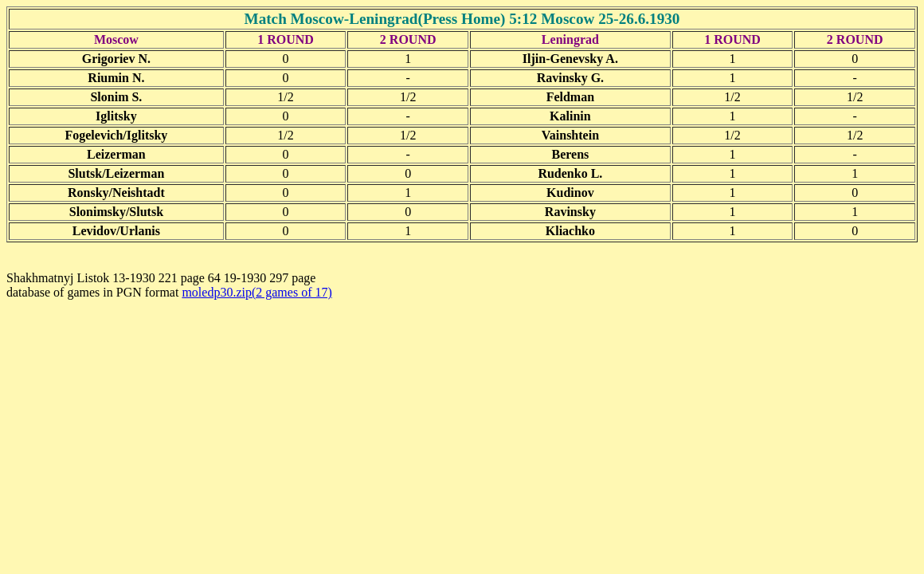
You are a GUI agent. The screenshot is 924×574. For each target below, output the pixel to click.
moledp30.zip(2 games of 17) (256, 292)
